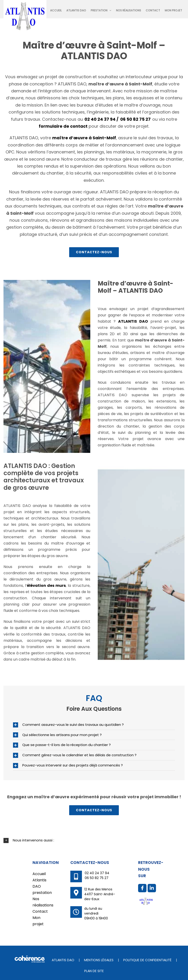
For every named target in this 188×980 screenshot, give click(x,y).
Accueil (39, 874)
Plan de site (94, 971)
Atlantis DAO (39, 883)
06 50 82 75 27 (135, 119)
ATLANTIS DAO (63, 960)
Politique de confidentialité (147, 960)
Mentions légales (99, 960)
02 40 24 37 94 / (101, 119)
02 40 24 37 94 (97, 873)
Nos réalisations (40, 902)
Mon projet (38, 921)
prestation (40, 893)
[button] (94, 725)
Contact (40, 911)
